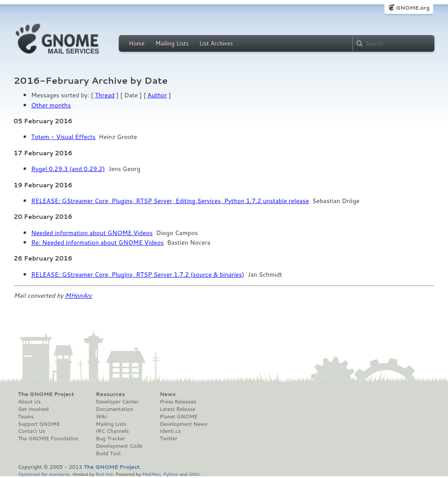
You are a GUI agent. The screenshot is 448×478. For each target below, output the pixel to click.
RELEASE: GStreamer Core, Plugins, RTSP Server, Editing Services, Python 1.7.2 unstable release (170, 201)
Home (137, 43)
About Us (29, 402)
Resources (110, 394)
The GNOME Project (46, 394)
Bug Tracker (111, 439)
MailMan (151, 474)
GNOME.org (413, 8)
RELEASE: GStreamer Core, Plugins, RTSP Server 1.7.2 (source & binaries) (138, 275)
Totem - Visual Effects (63, 137)
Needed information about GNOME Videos (92, 233)
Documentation (115, 409)
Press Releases (178, 402)
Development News (183, 424)
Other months (51, 105)
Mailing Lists (172, 43)
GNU (194, 474)
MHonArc (78, 296)
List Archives (216, 43)
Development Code (119, 446)
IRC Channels (113, 431)
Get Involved (33, 409)
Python (171, 474)
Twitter (168, 439)
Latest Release (177, 409)
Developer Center (117, 402)
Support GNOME (39, 424)
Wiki (101, 417)
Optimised (29, 474)
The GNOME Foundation (48, 439)
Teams (26, 417)
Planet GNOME (178, 417)
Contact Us (32, 431)
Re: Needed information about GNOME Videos (97, 243)
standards (59, 474)
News (167, 394)
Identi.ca (170, 431)
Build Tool (108, 453)
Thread (105, 95)
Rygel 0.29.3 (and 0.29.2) (68, 169)
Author (157, 95)
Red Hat (104, 474)
